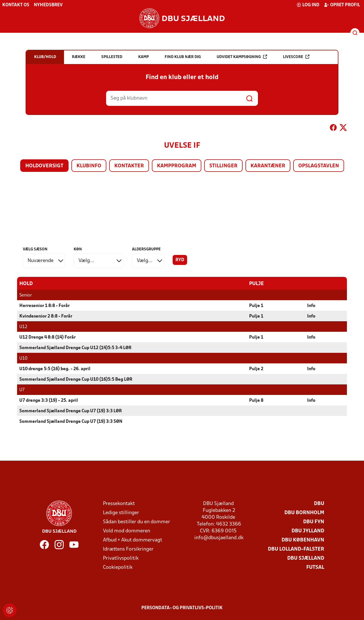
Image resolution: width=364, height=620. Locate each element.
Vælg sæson (35, 249)
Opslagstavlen (319, 166)
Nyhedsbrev (48, 5)
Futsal (315, 567)
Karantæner (268, 166)
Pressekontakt (119, 503)
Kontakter (129, 166)
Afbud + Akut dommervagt (133, 540)
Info (311, 306)
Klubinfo (89, 166)
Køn (78, 249)
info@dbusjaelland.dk (219, 538)
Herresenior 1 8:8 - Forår (45, 306)
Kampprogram (177, 166)
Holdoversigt (44, 166)
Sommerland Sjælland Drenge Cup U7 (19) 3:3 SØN (71, 421)
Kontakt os (16, 5)
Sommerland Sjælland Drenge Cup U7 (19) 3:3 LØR (71, 411)
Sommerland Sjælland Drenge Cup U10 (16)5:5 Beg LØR (76, 379)
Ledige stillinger (121, 513)
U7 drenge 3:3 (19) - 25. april (49, 400)
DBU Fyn (314, 522)
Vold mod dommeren (127, 531)
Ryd (180, 260)
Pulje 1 (256, 306)
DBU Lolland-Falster (296, 549)
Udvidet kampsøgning (242, 57)
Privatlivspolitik (121, 558)
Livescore (296, 57)
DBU (319, 503)
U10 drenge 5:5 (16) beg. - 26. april (55, 369)
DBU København (303, 540)
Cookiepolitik (118, 567)
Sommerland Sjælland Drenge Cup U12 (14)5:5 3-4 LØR (75, 348)
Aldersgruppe (146, 249)
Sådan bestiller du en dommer (136, 522)
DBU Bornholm (304, 513)
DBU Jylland (308, 531)
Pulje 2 (256, 369)
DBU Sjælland (306, 558)
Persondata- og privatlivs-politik (182, 608)
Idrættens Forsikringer (128, 549)
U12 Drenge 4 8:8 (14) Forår (47, 337)
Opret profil (342, 5)
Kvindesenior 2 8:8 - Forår (46, 316)
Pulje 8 (256, 400)
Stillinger (223, 166)
